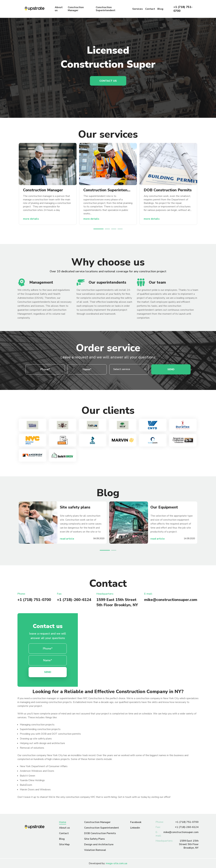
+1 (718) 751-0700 (183, 9)
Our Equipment (164, 507)
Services (138, 9)
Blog (160, 9)
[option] (48, 184)
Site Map (64, 844)
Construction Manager (76, 9)
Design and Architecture (99, 844)
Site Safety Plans (94, 839)
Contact (150, 9)
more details (31, 219)
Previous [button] (91, 229)
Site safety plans (75, 507)
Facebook (136, 822)
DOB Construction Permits (168, 190)
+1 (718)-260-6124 (74, 600)
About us (59, 9)
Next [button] (125, 229)
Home (63, 822)
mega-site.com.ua (116, 863)
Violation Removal (95, 850)
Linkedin (135, 828)
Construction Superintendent (106, 9)
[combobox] (129, 369)
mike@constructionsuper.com (171, 600)
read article (67, 539)
